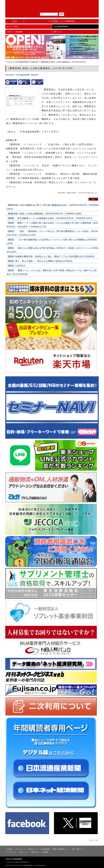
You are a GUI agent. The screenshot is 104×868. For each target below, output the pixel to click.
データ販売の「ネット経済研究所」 (62, 21)
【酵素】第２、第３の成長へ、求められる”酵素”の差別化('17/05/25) (39, 261)
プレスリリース (11, 852)
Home (15, 21)
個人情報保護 (45, 849)
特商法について (33, 849)
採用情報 (45, 852)
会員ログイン (65, 9)
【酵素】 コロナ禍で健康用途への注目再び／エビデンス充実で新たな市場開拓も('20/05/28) (52, 240)
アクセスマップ (20, 849)
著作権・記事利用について (61, 849)
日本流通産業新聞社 (52, 3)
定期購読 (54, 9)
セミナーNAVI (12, 26)
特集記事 (34, 62)
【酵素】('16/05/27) (16, 266)
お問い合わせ (35, 852)
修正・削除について (78, 849)
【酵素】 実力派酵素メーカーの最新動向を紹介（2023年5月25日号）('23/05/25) (46, 218)
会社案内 (9, 849)
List (93, 199)
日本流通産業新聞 (61, 26)
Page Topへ (93, 840)
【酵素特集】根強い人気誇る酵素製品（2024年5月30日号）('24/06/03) (41, 214)
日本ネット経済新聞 (15, 32)
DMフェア (57, 32)
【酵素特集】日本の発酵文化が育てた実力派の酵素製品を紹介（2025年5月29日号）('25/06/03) (53, 205)
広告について (24, 852)
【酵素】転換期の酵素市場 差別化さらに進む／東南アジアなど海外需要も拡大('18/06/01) (51, 256)
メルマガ (43, 9)
